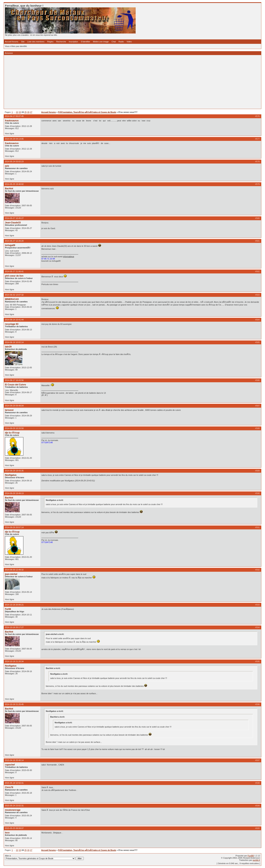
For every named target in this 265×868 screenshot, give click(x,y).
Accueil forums (12, 42)
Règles (50, 42)
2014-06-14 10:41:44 (14, 320)
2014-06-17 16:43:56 (14, 380)
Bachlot (9, 189)
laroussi (9, 410)
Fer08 (8, 609)
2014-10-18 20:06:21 (14, 605)
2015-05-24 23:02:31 (14, 806)
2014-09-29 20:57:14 (14, 527)
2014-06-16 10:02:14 (14, 342)
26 (28, 112)
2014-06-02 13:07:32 (14, 295)
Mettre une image (101, 42)
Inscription (73, 42)
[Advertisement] (115, 82)
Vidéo (129, 42)
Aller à (44, 857)
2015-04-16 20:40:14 (14, 760)
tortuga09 (10, 245)
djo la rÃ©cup (12, 433)
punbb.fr (256, 860)
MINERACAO (12, 299)
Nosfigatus (11, 475)
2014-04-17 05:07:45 (14, 116)
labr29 (8, 347)
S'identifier (85, 42)
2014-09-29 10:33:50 (14, 428)
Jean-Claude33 (13, 223)
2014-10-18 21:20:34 (14, 661)
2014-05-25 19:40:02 (14, 184)
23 (20, 112)
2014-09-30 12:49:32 (14, 570)
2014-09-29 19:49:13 (14, 493)
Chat (114, 42)
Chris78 (9, 787)
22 (17, 112)
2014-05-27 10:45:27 (14, 218)
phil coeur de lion (14, 276)
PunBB (251, 856)
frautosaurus (12, 121)
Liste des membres (36, 42)
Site (23, 42)
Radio (121, 42)
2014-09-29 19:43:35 (14, 471)
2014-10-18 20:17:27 (14, 627)
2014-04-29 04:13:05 (14, 139)
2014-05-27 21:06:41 (14, 271)
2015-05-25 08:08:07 (14, 828)
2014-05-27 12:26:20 (14, 241)
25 (26, 112)
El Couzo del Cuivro (15, 385)
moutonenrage (13, 810)
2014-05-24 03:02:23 (14, 161)
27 (31, 112)
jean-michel (11, 574)
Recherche (61, 42)
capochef (10, 765)
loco (7, 833)
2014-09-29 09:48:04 (14, 406)
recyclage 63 (12, 324)
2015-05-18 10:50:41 (14, 783)
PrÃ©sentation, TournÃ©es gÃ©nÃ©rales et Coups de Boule (87, 112)
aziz (7, 166)
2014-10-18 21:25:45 (14, 704)
